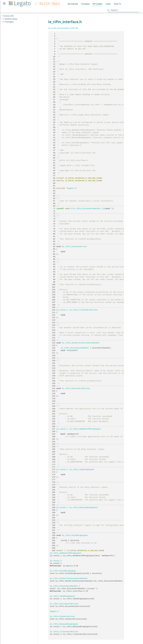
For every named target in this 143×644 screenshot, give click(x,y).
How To (117, 4)
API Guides (97, 4)
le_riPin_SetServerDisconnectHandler (81, 343)
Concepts (85, 4)
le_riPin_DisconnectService (76, 388)
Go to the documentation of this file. (63, 28)
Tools (108, 4)
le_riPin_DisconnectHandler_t (88, 209)
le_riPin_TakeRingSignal (82, 470)
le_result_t (62, 310)
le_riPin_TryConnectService (84, 310)
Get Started (73, 4)
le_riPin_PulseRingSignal (75, 535)
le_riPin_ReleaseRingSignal (84, 508)
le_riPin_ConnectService (74, 247)
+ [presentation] (2, 16)
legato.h (72, 188)
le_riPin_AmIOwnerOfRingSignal (85, 429)
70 (53, 209)
